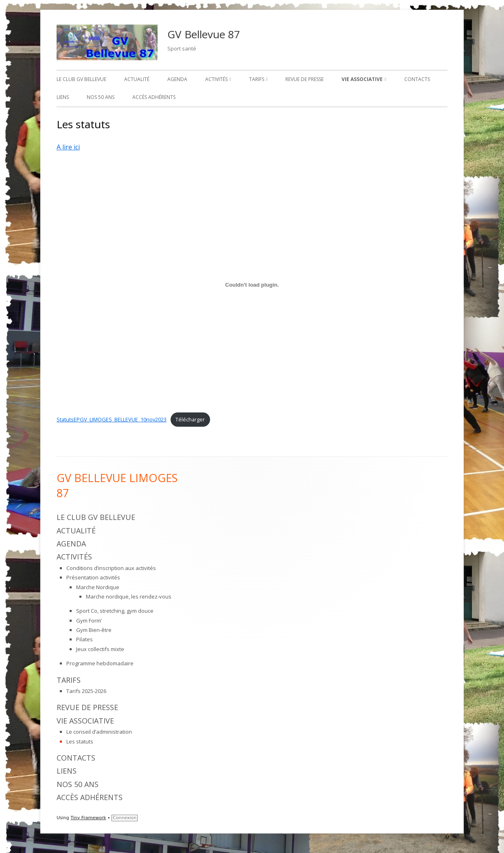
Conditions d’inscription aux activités (111, 568)
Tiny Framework (88, 818)
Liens (63, 97)
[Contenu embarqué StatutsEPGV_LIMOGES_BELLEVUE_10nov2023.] (252, 285)
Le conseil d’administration (99, 732)
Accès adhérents (154, 97)
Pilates (84, 639)
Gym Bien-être (94, 630)
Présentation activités (93, 577)
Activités (216, 79)
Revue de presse (305, 79)
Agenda (177, 79)
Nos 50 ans (101, 97)
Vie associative (362, 79)
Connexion (125, 818)
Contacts (417, 79)
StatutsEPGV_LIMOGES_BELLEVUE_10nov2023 (112, 419)
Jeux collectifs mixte (100, 649)
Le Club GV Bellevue (81, 79)
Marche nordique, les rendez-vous (129, 596)
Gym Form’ (89, 621)
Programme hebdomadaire (100, 663)
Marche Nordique (98, 587)
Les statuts (80, 741)
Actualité (137, 79)
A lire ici (68, 147)
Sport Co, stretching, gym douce (115, 611)
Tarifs (257, 79)
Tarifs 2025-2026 (86, 691)
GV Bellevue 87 (204, 34)
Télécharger (190, 419)
